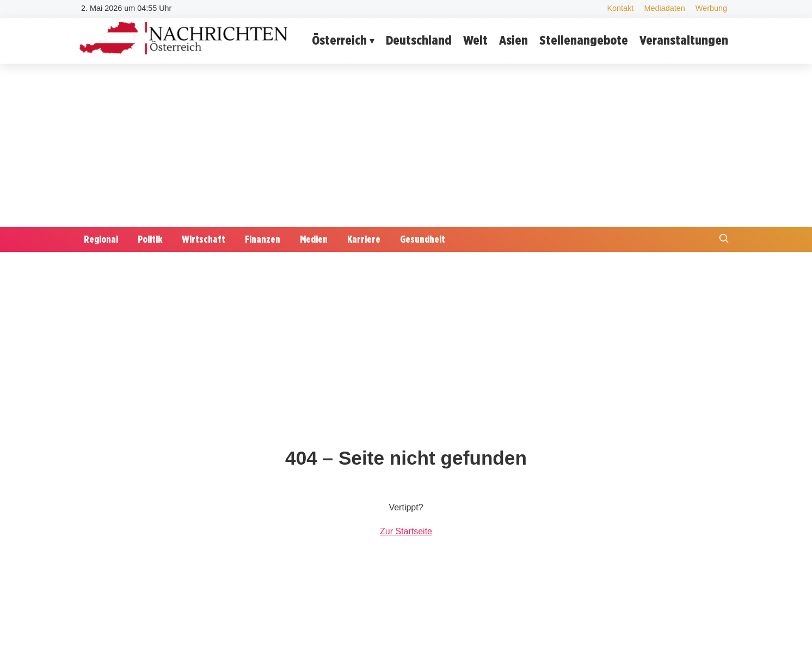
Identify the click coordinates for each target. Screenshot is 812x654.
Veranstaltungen (684, 40)
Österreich (339, 40)
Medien (314, 239)
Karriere (364, 239)
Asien (513, 40)
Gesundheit (423, 239)
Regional (101, 239)
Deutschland (419, 40)
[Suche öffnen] (724, 240)
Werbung (711, 8)
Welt (475, 40)
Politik (150, 239)
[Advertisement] (406, 145)
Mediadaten (664, 8)
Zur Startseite (406, 531)
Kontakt (620, 8)
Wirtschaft (204, 239)
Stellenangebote (584, 40)
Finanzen (263, 239)
